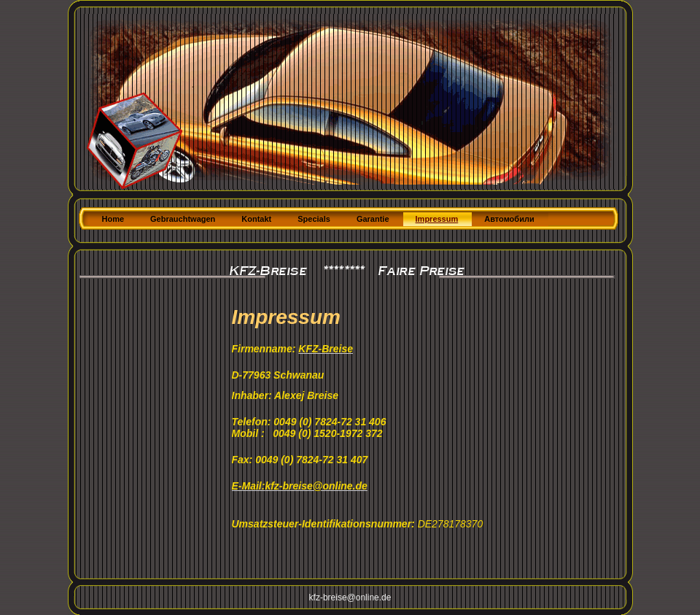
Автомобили (509, 219)
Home (113, 219)
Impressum (437, 219)
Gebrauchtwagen (183, 219)
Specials (314, 219)
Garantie (373, 219)
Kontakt (256, 219)
